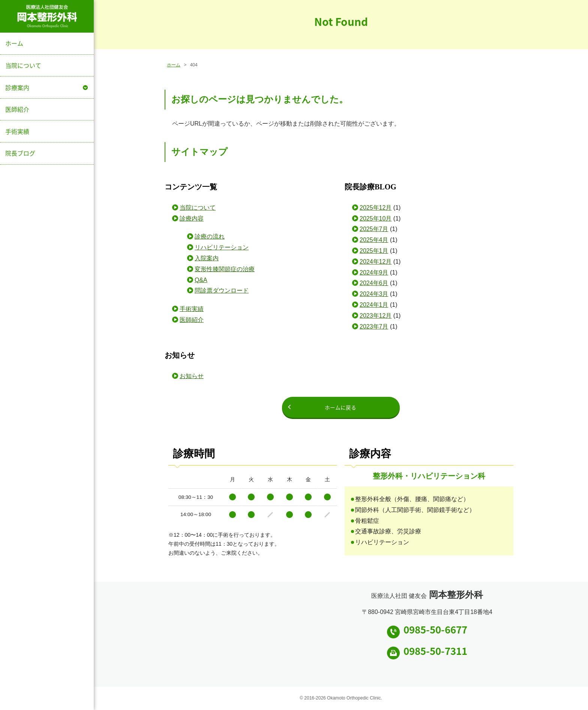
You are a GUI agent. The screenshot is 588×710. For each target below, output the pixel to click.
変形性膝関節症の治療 (225, 269)
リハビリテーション (222, 247)
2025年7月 (374, 229)
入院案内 (207, 258)
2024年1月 (374, 305)
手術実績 (17, 131)
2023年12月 (376, 316)
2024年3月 (374, 294)
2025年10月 (376, 218)
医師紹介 (17, 109)
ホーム (14, 43)
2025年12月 (376, 208)
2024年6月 (374, 283)
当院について (23, 65)
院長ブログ (20, 153)
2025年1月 (374, 251)
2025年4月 (374, 240)
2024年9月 (374, 272)
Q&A (201, 280)
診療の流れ (210, 236)
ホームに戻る (341, 407)
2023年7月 (374, 326)
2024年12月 (376, 262)
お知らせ (192, 376)
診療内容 (192, 218)
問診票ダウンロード (222, 290)
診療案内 (17, 87)
